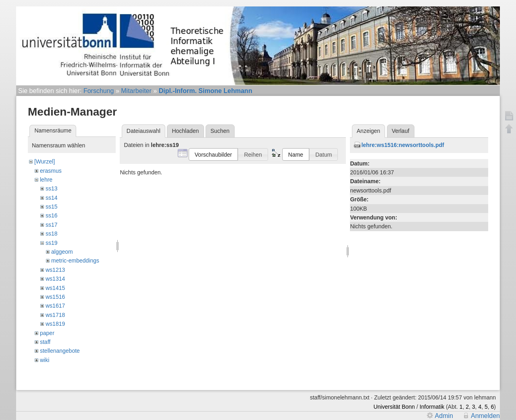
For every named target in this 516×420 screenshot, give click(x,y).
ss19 (52, 243)
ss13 (52, 188)
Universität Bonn (394, 407)
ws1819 (55, 324)
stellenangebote (60, 351)
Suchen (220, 131)
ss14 (52, 198)
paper (47, 333)
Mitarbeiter (136, 91)
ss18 (52, 234)
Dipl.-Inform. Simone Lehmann (206, 91)
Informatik (432, 407)
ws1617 (55, 306)
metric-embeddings (75, 261)
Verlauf (401, 131)
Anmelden (485, 416)
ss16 (52, 215)
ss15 (52, 207)
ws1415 (55, 288)
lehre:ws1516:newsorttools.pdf (403, 145)
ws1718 (55, 315)
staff (45, 342)
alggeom (62, 252)
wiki (45, 360)
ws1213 (55, 270)
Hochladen (185, 131)
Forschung (99, 91)
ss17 (52, 225)
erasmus (51, 171)
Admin (444, 416)
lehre (46, 180)
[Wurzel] (45, 161)
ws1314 (55, 279)
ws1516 (55, 297)
